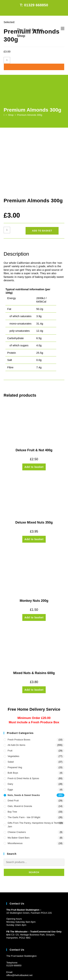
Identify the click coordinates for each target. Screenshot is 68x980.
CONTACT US (43, 965)
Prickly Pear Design (41, 971)
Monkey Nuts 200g (34, 544)
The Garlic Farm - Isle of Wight (24, 761)
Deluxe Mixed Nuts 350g (34, 466)
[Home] (4, 115)
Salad (11, 705)
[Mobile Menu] (63, 28)
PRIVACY (57, 965)
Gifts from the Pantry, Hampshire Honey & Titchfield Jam (35, 768)
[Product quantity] (7, 60)
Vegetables (13, 700)
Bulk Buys (13, 716)
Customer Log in (15, 940)
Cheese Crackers (17, 775)
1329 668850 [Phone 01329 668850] (15, 909)
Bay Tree (12, 755)
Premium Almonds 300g (30, 115)
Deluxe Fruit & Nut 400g (34, 394)
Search (34, 816)
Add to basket (34, 67)
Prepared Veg (15, 711)
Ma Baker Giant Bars (19, 781)
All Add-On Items (17, 688)
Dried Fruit (13, 744)
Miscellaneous (15, 787)
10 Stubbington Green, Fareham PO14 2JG (29, 856)
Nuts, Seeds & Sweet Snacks (24, 738)
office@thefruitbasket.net (19, 919)
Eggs (10, 733)
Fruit (10, 694)
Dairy (10, 727)
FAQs (30, 965)
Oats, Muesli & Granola (20, 750)
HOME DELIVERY (15, 965)
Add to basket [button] (34, 410)
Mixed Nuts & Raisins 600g (34, 616)
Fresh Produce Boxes (19, 683)
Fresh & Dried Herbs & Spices (23, 722)
